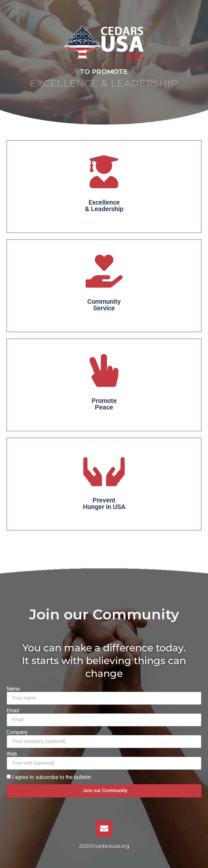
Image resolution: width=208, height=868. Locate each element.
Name (13, 689)
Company (17, 732)
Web (12, 754)
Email (13, 711)
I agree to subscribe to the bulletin (52, 777)
